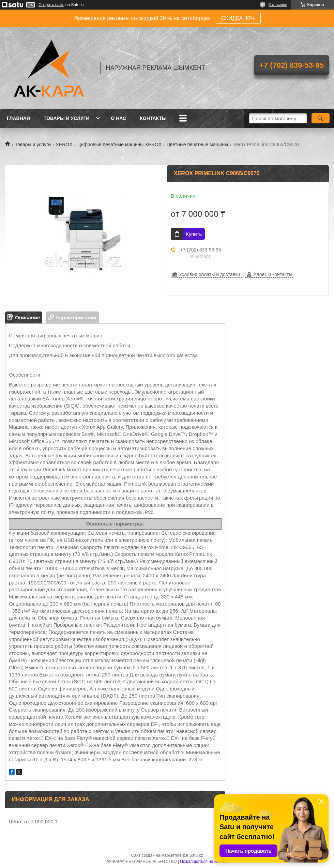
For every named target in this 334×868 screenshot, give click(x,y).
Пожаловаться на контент (204, 862)
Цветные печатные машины (198, 144)
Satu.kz (196, 855)
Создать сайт (51, 5)
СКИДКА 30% (238, 18)
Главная (18, 118)
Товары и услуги (67, 118)
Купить (194, 234)
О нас (118, 118)
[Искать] (321, 118)
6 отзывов (278, 5)
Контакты (153, 118)
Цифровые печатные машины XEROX (119, 144)
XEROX (64, 144)
